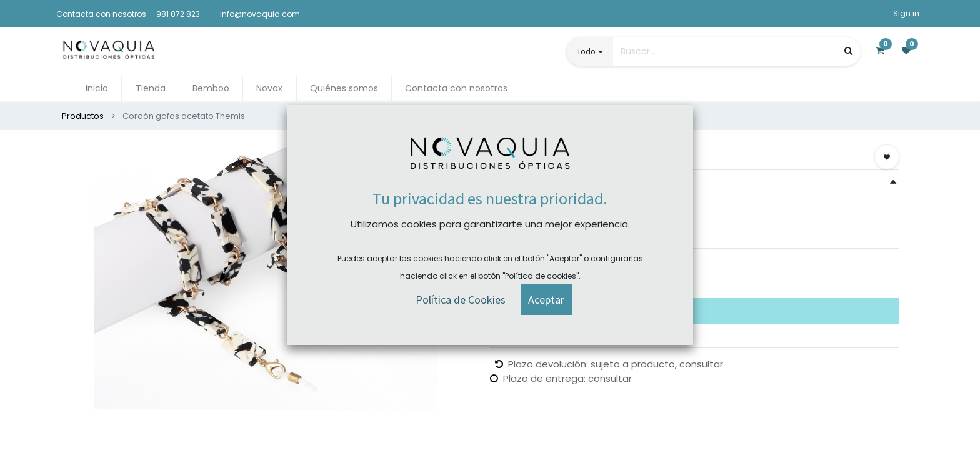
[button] (887, 157)
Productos (83, 116)
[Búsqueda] (848, 51)
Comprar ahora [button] (540, 275)
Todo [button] (586, 51)
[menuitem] (97, 88)
